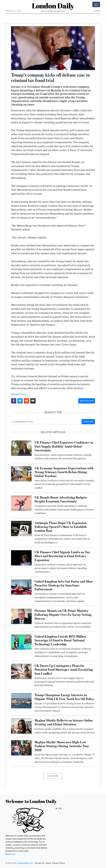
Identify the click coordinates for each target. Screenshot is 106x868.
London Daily (53, 6)
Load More (53, 776)
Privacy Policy (58, 863)
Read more (10, 854)
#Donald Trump (19, 394)
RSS (58, 808)
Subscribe (88, 422)
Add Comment (87, 401)
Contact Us (40, 863)
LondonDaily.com (25, 863)
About (48, 863)
